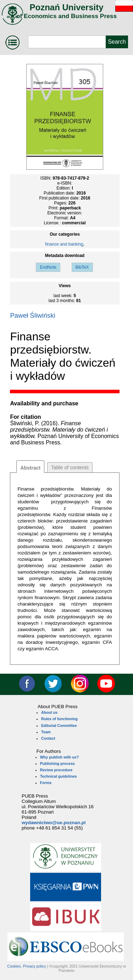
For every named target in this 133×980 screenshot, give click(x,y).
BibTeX (82, 267)
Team (46, 732)
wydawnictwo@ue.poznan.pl (54, 823)
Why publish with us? (60, 757)
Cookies (14, 966)
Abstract (30, 468)
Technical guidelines (59, 776)
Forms (46, 783)
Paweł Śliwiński (33, 315)
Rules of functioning (59, 719)
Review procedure (56, 770)
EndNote (48, 267)
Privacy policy (35, 966)
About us (49, 712)
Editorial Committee (59, 726)
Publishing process (57, 763)
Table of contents (70, 467)
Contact (48, 738)
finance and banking (64, 244)
